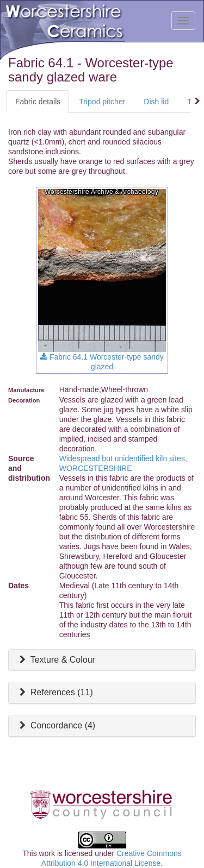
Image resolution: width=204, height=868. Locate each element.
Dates (18, 586)
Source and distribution (29, 468)
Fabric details (38, 102)
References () (55, 692)
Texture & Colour (56, 660)
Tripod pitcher (102, 102)
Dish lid (156, 102)
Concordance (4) (56, 725)
